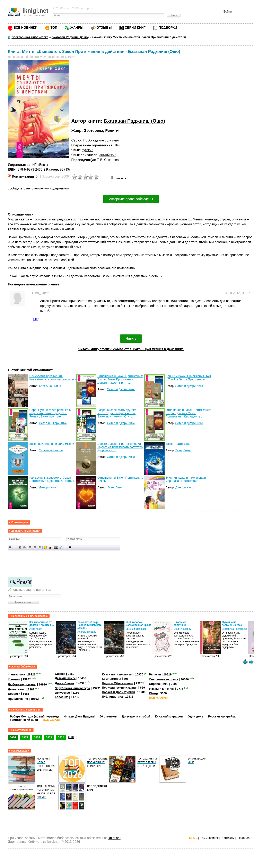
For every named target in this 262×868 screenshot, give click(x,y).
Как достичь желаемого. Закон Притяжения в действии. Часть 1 (52, 479)
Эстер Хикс (183, 450)
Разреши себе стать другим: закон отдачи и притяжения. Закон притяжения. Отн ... (117, 413)
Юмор (153, 693)
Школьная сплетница (180, 624)
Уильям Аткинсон (51, 450)
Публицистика (112, 697)
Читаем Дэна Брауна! (79, 716)
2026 (13, 737)
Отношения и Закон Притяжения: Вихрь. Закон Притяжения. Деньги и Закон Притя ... (120, 379)
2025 (25, 737)
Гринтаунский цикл (24, 720)
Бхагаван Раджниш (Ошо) (134, 121)
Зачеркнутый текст (24, 547)
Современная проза (164, 679)
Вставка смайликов (45, 547)
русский (88, 150)
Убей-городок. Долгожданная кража (138, 624)
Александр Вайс (87, 632)
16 (116, 145)
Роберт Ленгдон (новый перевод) (34, 716)
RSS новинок (209, 838)
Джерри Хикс (48, 487)
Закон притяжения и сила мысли (52, 444)
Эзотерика (93, 131)
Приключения (18, 699)
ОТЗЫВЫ (104, 28)
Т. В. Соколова (108, 160)
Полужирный (10, 547)
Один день (195, 716)
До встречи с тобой (136, 716)
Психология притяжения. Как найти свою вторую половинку (53, 378)
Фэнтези (14, 679)
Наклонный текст (15, 547)
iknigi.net (114, 838)
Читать (131, 338)
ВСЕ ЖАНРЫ (158, 698)
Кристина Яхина (50, 386)
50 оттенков (108, 716)
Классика (62, 697)
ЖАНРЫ (77, 28)
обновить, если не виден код (29, 590)
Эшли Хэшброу (182, 629)
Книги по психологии (117, 674)
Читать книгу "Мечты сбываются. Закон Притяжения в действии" (131, 349)
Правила (244, 838)
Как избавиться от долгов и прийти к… (42, 624)
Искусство (62, 693)
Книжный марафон (169, 716)
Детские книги (65, 678)
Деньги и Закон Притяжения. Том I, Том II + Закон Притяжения (188, 378)
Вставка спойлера (70, 547)
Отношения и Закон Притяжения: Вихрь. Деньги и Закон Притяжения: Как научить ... (188, 413)
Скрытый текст (56, 547)
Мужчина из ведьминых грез (232, 624)
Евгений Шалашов (136, 629)
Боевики (14, 694)
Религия (113, 131)
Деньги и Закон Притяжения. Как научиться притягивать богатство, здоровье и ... (120, 447)
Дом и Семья (64, 683)
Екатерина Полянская (234, 629)
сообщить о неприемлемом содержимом (38, 188)
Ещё (36, 319)
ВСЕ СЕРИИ (51, 720)
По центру (35, 547)
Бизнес (60, 674)
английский (108, 155)
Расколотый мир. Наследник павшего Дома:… (89, 625)
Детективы (16, 689)
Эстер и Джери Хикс (121, 389)
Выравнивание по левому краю (30, 547)
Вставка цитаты (60, 547)
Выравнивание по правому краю (40, 547)
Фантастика (16, 674)
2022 (61, 737)
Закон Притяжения (178, 444)
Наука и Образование (118, 683)
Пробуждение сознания (101, 140)
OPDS (193, 838)
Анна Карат (36, 629)
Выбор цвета (50, 547)
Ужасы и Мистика (162, 689)
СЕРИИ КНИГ (135, 28)
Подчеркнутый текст (20, 547)
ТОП (54, 28)
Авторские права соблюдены (131, 199)
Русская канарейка (222, 716)
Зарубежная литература (72, 688)
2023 (49, 737)
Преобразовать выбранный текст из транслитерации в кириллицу (65, 547)
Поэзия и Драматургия (118, 692)
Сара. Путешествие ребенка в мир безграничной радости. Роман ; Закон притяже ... (50, 413)
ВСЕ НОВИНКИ (25, 28)
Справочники (159, 684)
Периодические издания (120, 688)
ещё (71, 737)
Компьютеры (112, 679)
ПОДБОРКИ (168, 28)
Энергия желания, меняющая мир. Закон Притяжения (186, 479)
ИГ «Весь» (40, 165)
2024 (37, 737)
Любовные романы (22, 684)
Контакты (228, 838)
